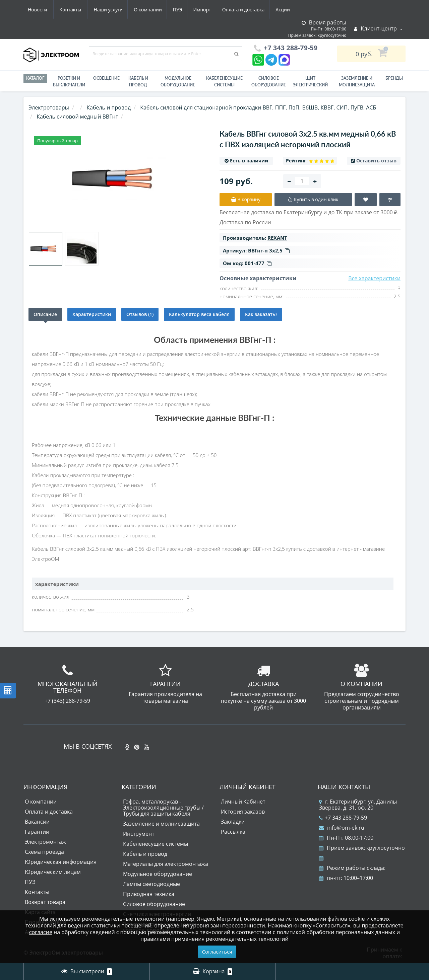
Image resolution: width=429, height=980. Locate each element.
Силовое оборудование (269, 82)
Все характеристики (374, 278)
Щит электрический (310, 82)
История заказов (243, 812)
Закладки (233, 822)
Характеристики (92, 314)
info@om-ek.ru (342, 828)
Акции (224, 10)
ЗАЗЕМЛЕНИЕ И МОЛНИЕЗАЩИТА (357, 82)
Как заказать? (261, 314)
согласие (41, 932)
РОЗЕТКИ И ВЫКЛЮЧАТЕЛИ (69, 82)
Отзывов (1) (140, 314)
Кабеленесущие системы (224, 82)
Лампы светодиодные (151, 884)
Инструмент (139, 834)
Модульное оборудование (178, 82)
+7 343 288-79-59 (343, 818)
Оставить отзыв (376, 161)
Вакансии (37, 822)
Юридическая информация (61, 862)
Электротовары (49, 107)
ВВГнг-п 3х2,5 (269, 250)
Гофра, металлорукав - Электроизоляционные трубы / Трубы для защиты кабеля (163, 808)
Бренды (394, 78)
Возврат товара (45, 902)
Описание (45, 314)
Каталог (35, 78)
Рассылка (233, 832)
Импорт (141, 10)
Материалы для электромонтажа (166, 864)
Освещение (106, 78)
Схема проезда (44, 852)
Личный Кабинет (243, 802)
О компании (83, 10)
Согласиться (217, 952)
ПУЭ (115, 10)
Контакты (286, 10)
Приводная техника (149, 894)
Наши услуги (42, 10)
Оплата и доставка (183, 10)
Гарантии (37, 832)
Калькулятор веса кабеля (199, 314)
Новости (253, 10)
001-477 (258, 263)
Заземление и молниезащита (161, 824)
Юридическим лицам (53, 872)
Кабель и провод (138, 82)
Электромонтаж (45, 842)
